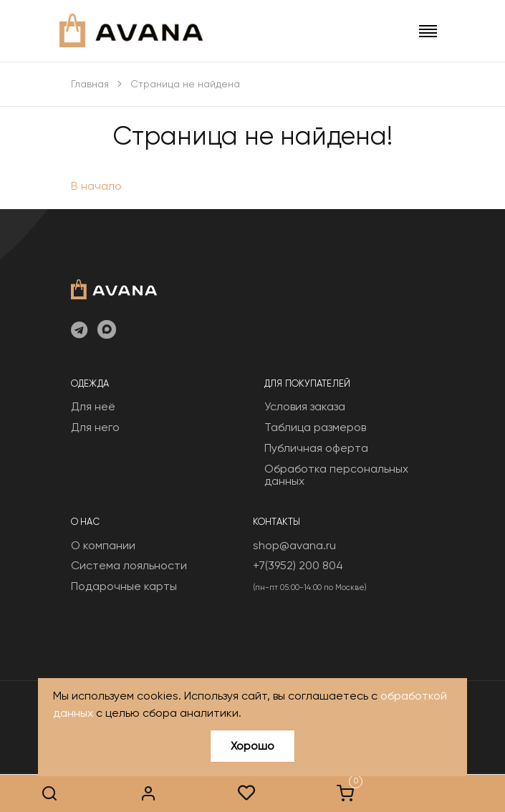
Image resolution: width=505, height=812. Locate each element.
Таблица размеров (315, 427)
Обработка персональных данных (336, 475)
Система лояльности (129, 565)
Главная (90, 84)
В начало (96, 186)
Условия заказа (305, 406)
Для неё (93, 406)
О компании (103, 545)
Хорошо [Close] (252, 746)
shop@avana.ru (294, 545)
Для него (95, 427)
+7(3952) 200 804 (298, 565)
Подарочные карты (124, 586)
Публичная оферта (316, 448)
